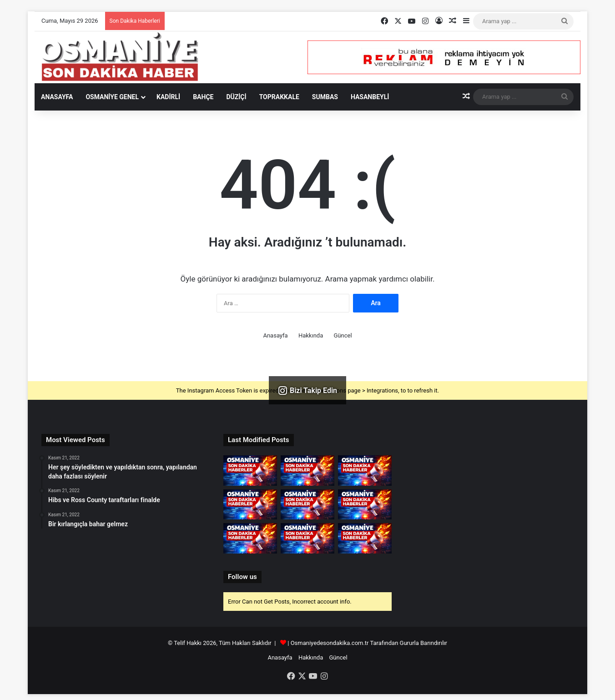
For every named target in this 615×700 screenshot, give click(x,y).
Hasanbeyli (370, 97)
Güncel (343, 335)
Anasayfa (57, 97)
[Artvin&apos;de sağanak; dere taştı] (250, 538)
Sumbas (325, 97)
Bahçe (203, 97)
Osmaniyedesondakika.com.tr (330, 643)
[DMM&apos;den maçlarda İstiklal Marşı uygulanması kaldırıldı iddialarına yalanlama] (307, 505)
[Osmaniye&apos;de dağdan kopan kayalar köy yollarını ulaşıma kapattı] (307, 471)
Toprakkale (279, 97)
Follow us (242, 577)
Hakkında (311, 335)
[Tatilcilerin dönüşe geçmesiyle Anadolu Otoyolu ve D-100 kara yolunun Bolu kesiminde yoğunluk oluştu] (365, 505)
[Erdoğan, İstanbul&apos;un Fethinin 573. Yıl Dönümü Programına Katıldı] (365, 471)
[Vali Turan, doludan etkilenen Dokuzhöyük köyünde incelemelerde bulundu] (307, 538)
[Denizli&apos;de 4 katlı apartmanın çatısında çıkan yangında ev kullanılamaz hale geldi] (365, 538)
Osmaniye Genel (112, 97)
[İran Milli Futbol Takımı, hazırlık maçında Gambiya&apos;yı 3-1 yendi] (250, 505)
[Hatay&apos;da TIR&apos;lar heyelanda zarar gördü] (250, 471)
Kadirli (168, 97)
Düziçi (236, 97)
